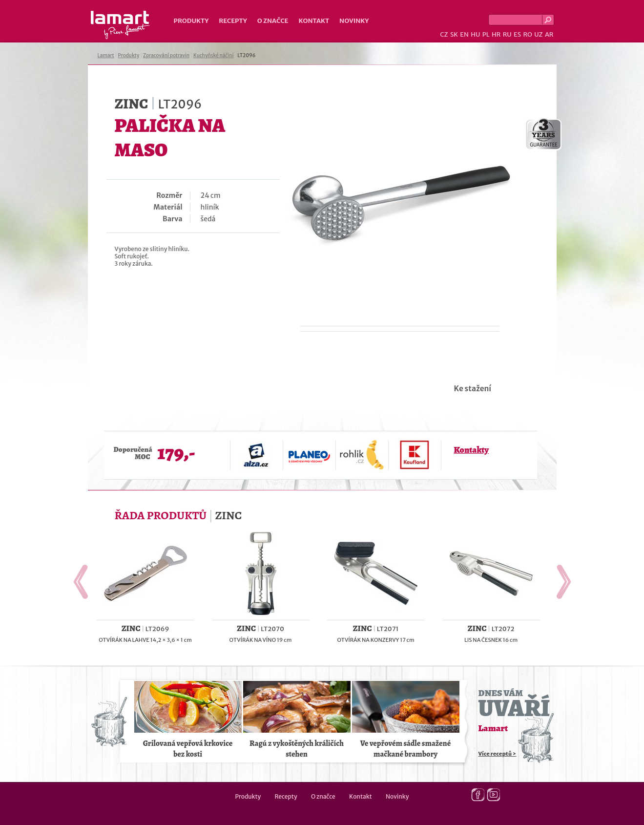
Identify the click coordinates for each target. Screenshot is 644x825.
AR (549, 34)
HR (496, 34)
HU (475, 34)
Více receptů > (498, 754)
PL (486, 34)
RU (507, 34)
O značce (273, 21)
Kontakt (314, 21)
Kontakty (471, 450)
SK (454, 34)
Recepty (233, 21)
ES (517, 34)
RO (527, 34)
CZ (444, 34)
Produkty (191, 21)
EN (464, 34)
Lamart (120, 25)
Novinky (354, 21)
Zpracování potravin (166, 55)
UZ (538, 34)
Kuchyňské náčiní (213, 55)
